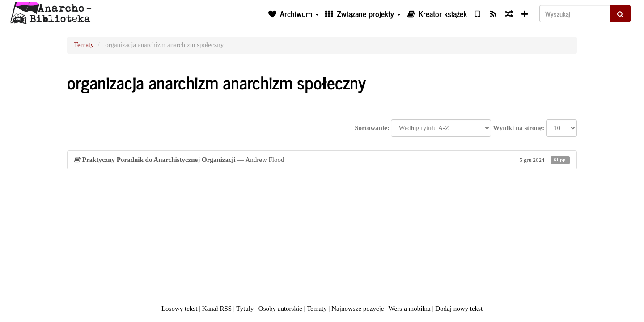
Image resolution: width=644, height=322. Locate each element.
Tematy (84, 45)
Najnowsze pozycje (358, 309)
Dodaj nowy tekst (459, 309)
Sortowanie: (372, 128)
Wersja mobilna (410, 309)
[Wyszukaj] (575, 14)
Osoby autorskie (280, 309)
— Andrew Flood (322, 160)
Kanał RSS (217, 309)
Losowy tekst (179, 309)
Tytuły (245, 309)
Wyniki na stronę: (519, 128)
